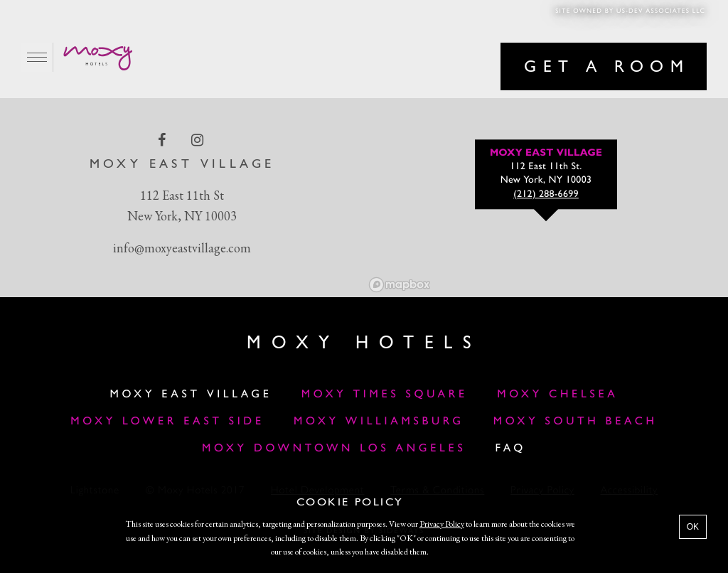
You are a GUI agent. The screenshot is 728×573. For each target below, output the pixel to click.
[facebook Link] (163, 140)
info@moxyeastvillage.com (182, 248)
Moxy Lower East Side (167, 422)
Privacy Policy (442, 524)
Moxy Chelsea (557, 395)
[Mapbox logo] (400, 285)
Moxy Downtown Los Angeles (334, 449)
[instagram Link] (199, 140)
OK (693, 527)
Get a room (607, 68)
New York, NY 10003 (182, 216)
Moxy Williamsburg (379, 422)
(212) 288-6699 (546, 195)
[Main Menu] (37, 57)
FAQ (511, 449)
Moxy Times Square (385, 395)
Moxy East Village (191, 395)
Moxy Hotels (364, 344)
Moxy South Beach (576, 422)
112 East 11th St (182, 195)
